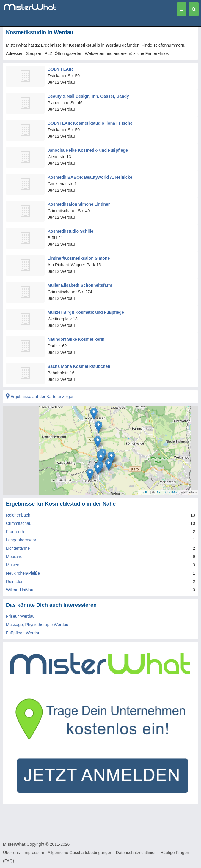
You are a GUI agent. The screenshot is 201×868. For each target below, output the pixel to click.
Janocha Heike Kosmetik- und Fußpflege (88, 150)
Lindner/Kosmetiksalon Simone (79, 258)
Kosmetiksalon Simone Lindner (79, 204)
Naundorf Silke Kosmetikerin (76, 339)
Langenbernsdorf (22, 540)
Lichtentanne (18, 548)
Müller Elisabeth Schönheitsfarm (80, 285)
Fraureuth (15, 532)
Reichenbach (18, 515)
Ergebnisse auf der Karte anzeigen (40, 397)
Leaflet (145, 492)
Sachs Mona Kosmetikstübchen (79, 366)
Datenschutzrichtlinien (136, 853)
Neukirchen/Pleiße (23, 573)
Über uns (11, 853)
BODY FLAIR (60, 69)
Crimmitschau (19, 523)
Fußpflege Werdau (23, 633)
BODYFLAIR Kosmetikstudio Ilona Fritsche (90, 123)
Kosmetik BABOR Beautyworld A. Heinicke (90, 177)
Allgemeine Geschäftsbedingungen (80, 853)
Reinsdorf (15, 582)
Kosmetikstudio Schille (70, 231)
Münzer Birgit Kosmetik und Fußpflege (86, 312)
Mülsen (13, 565)
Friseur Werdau (20, 616)
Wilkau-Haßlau (20, 590)
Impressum (34, 853)
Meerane (14, 557)
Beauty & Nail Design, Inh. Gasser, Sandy (88, 96)
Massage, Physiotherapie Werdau (37, 625)
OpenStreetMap (167, 492)
